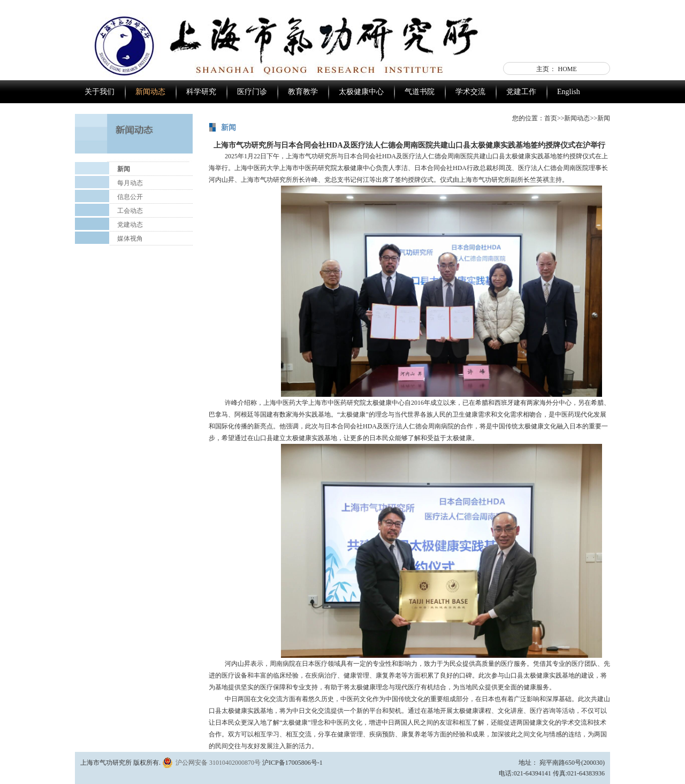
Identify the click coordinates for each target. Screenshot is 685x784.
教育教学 (303, 92)
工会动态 (130, 211)
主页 (543, 69)
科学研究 (201, 92)
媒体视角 (130, 239)
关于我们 (100, 92)
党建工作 (521, 92)
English (569, 92)
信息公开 (130, 197)
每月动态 (130, 183)
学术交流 (470, 92)
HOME (568, 69)
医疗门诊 (252, 92)
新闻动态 (150, 92)
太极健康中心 (361, 92)
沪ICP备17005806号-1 (292, 763)
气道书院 (420, 92)
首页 (551, 118)
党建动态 (130, 225)
